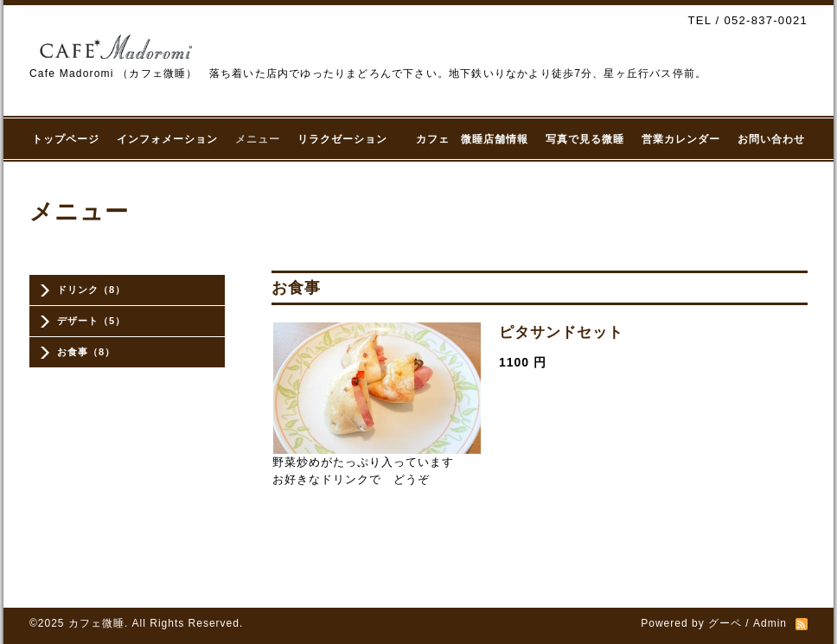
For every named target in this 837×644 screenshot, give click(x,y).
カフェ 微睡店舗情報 (472, 139)
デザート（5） (91, 321)
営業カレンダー (681, 139)
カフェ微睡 (96, 623)
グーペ (725, 623)
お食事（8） (86, 352)
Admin (770, 623)
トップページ (66, 139)
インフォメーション (167, 139)
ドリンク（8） (91, 290)
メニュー (258, 139)
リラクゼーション (348, 139)
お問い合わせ (771, 139)
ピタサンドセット (561, 332)
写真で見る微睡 (585, 139)
